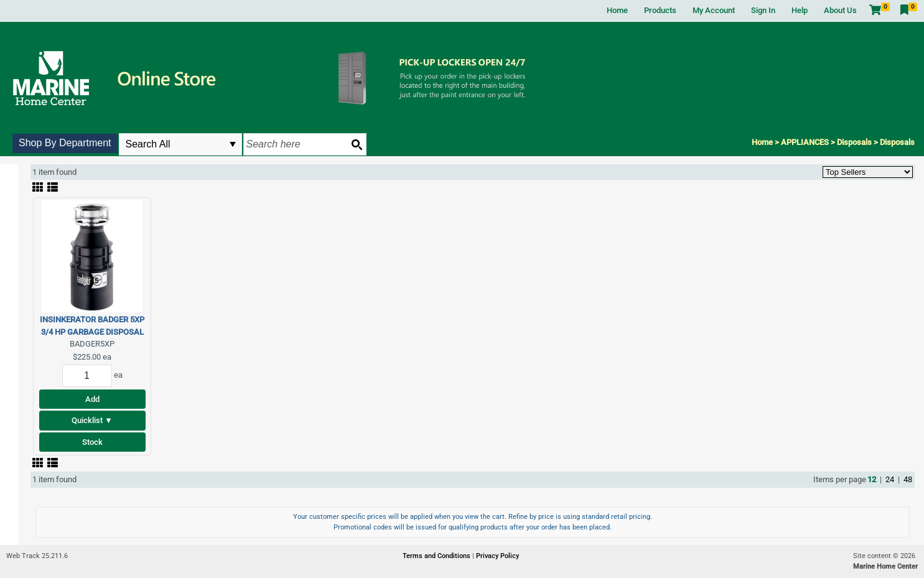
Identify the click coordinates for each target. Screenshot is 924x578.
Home (617, 10)
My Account (714, 10)
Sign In (763, 10)
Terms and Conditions (437, 556)
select (233, 144)
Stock (92, 442)
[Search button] (357, 144)
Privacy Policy (497, 556)
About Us (840, 10)
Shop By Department (65, 143)
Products (660, 10)
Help (800, 10)
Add (92, 399)
